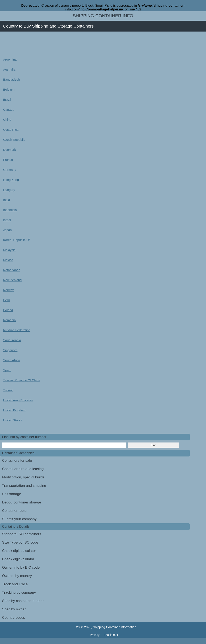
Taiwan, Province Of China (22, 380)
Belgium (9, 89)
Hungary (9, 190)
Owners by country (17, 576)
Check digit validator (18, 559)
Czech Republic (14, 140)
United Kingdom (14, 410)
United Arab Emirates (18, 400)
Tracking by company (19, 593)
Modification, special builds (23, 477)
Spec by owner (14, 609)
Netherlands (12, 270)
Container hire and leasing (23, 469)
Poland (8, 310)
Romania (9, 320)
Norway (8, 290)
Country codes (14, 618)
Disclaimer (111, 635)
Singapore (10, 350)
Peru (6, 300)
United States (13, 420)
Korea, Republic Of (16, 240)
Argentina (10, 59)
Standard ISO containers (22, 534)
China (7, 120)
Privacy (95, 635)
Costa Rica (11, 130)
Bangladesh (11, 79)
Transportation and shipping (24, 486)
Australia (9, 69)
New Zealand (12, 280)
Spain (7, 370)
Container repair (15, 511)
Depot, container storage (22, 502)
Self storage (12, 494)
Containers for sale (17, 461)
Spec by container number (23, 601)
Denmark (10, 150)
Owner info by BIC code (21, 567)
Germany (10, 170)
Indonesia (10, 210)
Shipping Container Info (103, 16)
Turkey (8, 390)
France (8, 160)
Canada (9, 110)
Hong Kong (11, 180)
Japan (7, 230)
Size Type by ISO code (20, 542)
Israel (7, 220)
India (7, 200)
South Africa (12, 360)
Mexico (8, 260)
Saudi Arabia (12, 340)
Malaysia (9, 250)
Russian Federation (17, 330)
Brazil (7, 100)
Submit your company (19, 519)
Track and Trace (15, 584)
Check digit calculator (19, 551)
